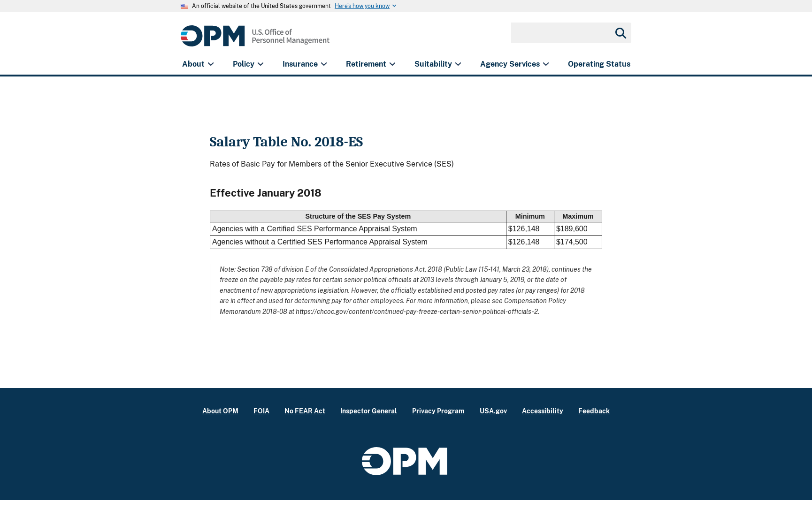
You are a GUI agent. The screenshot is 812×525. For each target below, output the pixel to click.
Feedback (594, 411)
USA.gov (493, 411)
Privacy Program (438, 411)
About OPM (220, 411)
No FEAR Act (305, 411)
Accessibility (543, 411)
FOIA (261, 411)
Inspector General (369, 411)
